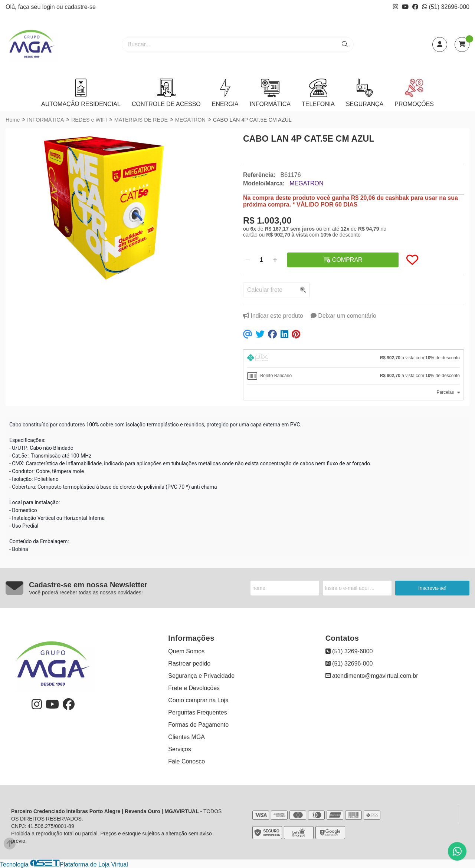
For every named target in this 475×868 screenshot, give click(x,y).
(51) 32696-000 (446, 7)
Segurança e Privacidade (201, 676)
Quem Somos (186, 651)
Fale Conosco (186, 761)
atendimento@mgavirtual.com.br (372, 676)
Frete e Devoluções (194, 688)
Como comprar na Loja (198, 700)
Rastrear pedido (189, 664)
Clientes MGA (186, 737)
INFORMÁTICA (270, 93)
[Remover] (248, 260)
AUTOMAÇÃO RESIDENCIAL (81, 93)
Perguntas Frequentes (197, 712)
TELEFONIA (318, 93)
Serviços (179, 749)
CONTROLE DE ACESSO (166, 93)
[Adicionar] (275, 260)
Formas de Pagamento (198, 725)
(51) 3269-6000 (349, 651)
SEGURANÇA (365, 93)
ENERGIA (225, 93)
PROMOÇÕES (414, 93)
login (49, 7)
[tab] (353, 359)
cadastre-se (80, 7)
